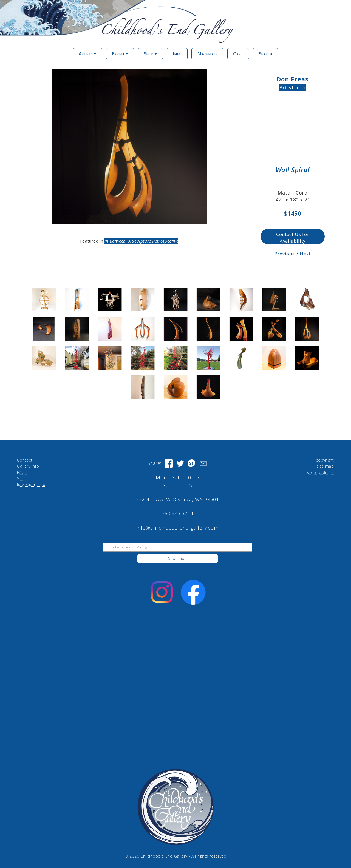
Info (177, 54)
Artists (88, 54)
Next (305, 254)
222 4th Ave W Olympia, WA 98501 (178, 499)
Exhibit (120, 54)
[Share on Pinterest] (192, 463)
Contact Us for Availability (293, 237)
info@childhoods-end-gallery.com (177, 527)
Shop (150, 54)
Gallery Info (28, 466)
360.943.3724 (178, 513)
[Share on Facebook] (169, 463)
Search (265, 54)
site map (325, 466)
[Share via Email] (203, 463)
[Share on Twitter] (180, 463)
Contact (25, 460)
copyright (325, 460)
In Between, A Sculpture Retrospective (141, 241)
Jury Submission (32, 484)
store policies (321, 472)
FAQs (22, 472)
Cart (238, 54)
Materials (207, 54)
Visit (21, 478)
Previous (285, 254)
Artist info (293, 87)
